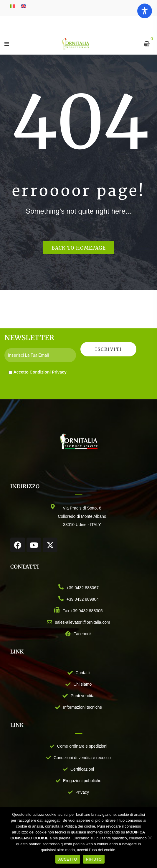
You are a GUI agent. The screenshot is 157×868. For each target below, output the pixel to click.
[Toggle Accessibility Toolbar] (145, 11)
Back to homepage (79, 248)
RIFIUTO (94, 859)
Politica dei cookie (80, 826)
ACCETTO (68, 859)
